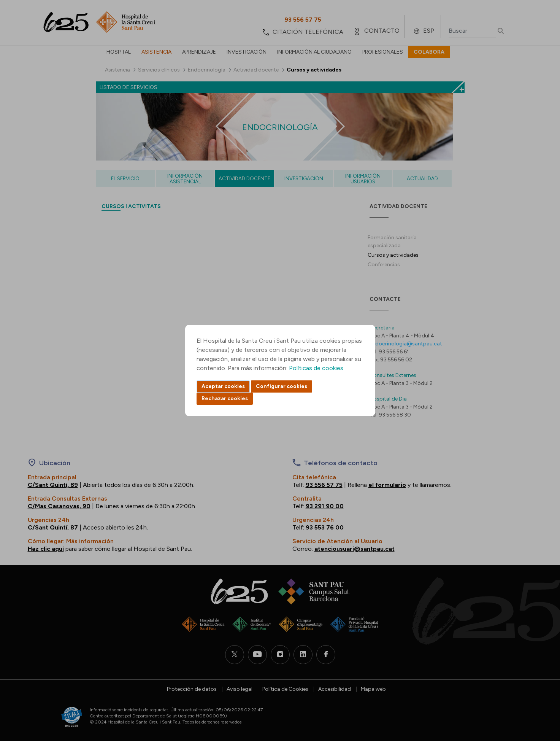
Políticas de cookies (316, 368)
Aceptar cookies (223, 386)
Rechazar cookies (225, 398)
